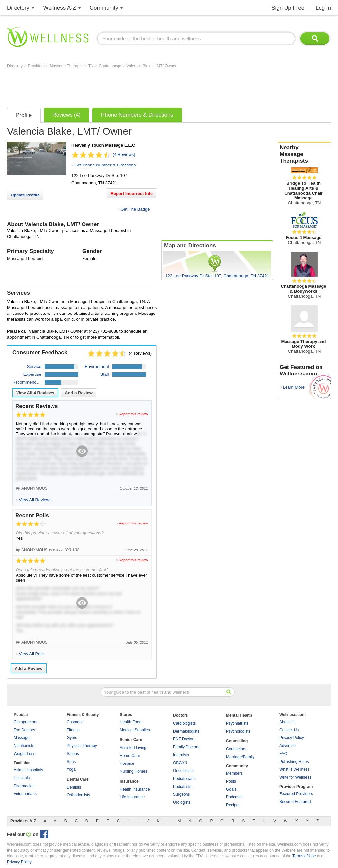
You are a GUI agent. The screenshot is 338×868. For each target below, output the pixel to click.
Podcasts (234, 797)
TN (92, 66)
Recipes (233, 805)
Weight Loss (24, 754)
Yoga (71, 769)
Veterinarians (25, 794)
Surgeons (181, 794)
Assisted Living (133, 748)
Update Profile (25, 195)
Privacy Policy (292, 738)
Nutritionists (24, 746)
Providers (37, 66)
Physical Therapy (82, 746)
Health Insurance (135, 789)
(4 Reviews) (124, 154)
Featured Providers (296, 794)
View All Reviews (35, 393)
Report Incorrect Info (132, 193)
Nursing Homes (134, 771)
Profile (24, 115)
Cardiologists (184, 723)
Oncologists (183, 771)
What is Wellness (294, 769)
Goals (231, 789)
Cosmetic (75, 722)
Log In (323, 8)
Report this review (133, 414)
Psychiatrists (237, 723)
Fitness (73, 730)
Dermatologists (186, 731)
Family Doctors (186, 747)
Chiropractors (25, 722)
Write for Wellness (295, 777)
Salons (73, 754)
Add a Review (79, 393)
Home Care (130, 756)
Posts (231, 781)
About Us (287, 722)
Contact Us (289, 730)
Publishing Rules (294, 762)
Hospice (127, 763)
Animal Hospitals (28, 770)
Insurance (129, 781)
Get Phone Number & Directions (105, 165)
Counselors (236, 749)
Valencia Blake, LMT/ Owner (151, 66)
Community (104, 8)
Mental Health (239, 715)
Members (234, 773)
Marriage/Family (240, 757)
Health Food (131, 722)
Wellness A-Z (60, 8)
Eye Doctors (24, 730)
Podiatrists (182, 787)
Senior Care (131, 740)
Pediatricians (184, 779)
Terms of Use (304, 856)
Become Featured (295, 802)
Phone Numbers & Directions (137, 115)
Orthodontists (78, 795)
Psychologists (238, 731)
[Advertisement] (127, 86)
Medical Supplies (135, 730)
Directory (18, 8)
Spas (71, 762)
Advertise (287, 746)
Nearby (304, 154)
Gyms (72, 738)
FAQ (283, 754)
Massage (22, 738)
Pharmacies (24, 786)
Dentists (74, 787)
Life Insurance (132, 797)
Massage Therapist (67, 66)
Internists (181, 755)
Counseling (237, 741)
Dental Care (78, 779)
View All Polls (32, 654)
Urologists (182, 802)
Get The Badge (135, 209)
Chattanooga (111, 66)
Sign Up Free (288, 8)
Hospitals (22, 778)
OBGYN (180, 763)
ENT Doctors (184, 739)
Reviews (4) (66, 115)
